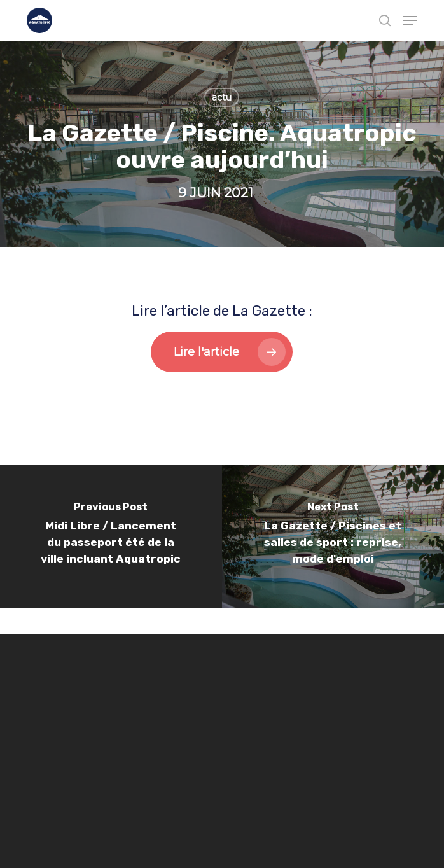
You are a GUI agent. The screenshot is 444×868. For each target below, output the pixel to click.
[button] (410, 20)
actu (222, 97)
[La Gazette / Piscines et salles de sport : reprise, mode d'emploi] (333, 537)
